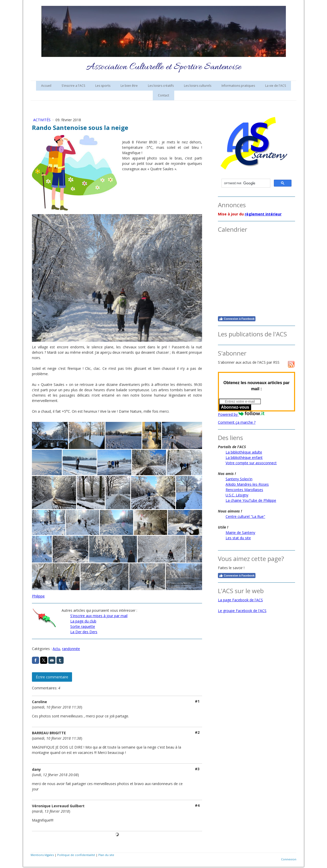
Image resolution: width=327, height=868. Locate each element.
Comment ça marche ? (237, 422)
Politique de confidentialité (76, 855)
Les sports (103, 86)
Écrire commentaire (52, 677)
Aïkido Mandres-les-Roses (247, 484)
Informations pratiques (238, 86)
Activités (42, 120)
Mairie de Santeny (240, 533)
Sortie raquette (83, 626)
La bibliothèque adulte (244, 452)
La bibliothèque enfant (244, 457)
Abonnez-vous (235, 407)
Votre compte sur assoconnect (251, 463)
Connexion (289, 859)
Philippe (38, 596)
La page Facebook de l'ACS (240, 600)
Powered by (241, 414)
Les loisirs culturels (198, 86)
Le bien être (129, 86)
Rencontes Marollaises (244, 490)
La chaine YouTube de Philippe (251, 500)
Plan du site (106, 855)
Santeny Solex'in (239, 479)
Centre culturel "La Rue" (245, 516)
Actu (56, 649)
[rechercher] (245, 183)
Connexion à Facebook (237, 319)
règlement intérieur (263, 214)
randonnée (71, 649)
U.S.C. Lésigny (237, 495)
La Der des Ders (84, 632)
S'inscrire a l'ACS (73, 86)
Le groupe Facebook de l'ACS (242, 611)
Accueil (46, 86)
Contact (163, 95)
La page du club (83, 621)
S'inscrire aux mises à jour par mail (99, 616)
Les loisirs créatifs (161, 86)
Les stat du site (238, 538)
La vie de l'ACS (276, 86)
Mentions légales (42, 855)
